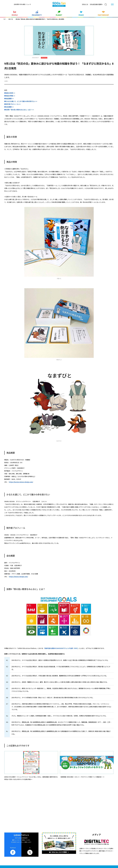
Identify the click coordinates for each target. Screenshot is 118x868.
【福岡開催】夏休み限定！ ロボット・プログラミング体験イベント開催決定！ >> (82, 777)
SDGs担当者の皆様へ (96, 4)
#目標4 (6, 81)
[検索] (106, 5)
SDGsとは (85, 4)
